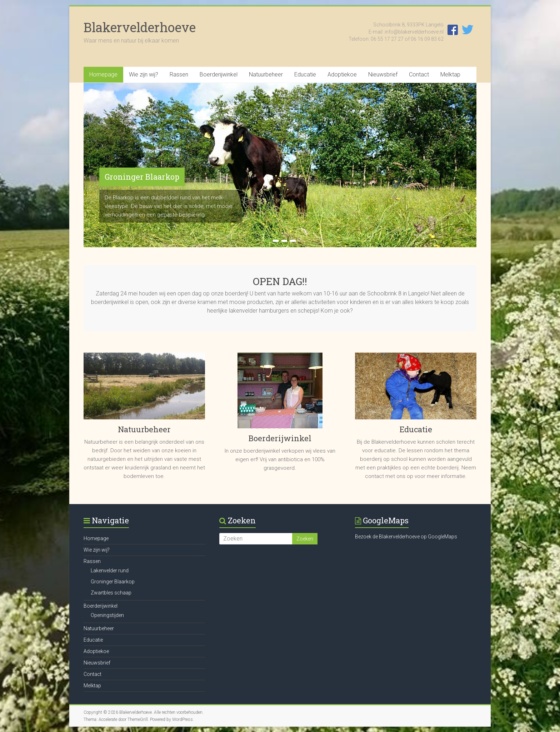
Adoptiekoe (342, 74)
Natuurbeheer (266, 74)
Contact (419, 74)
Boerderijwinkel (219, 74)
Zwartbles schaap (111, 593)
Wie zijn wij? (144, 74)
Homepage (103, 74)
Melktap (450, 74)
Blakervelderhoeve (140, 27)
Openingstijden (107, 615)
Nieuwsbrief (383, 74)
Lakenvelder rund (110, 571)
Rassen (179, 74)
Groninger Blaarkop (142, 177)
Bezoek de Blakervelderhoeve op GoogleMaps (406, 537)
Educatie (305, 74)
